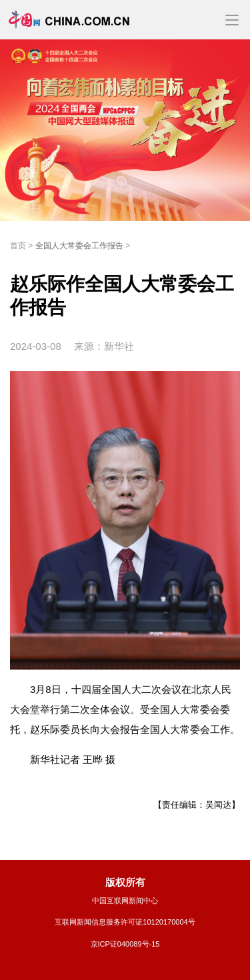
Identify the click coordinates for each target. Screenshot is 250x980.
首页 (18, 246)
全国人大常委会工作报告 (79, 246)
